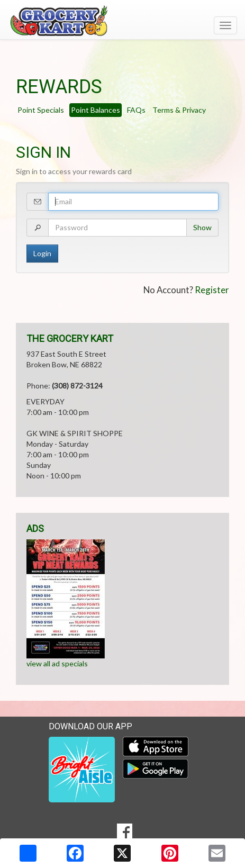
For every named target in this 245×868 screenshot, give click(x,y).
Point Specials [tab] (41, 110)
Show (202, 227)
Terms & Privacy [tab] (179, 110)
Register (212, 290)
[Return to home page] (122, 21)
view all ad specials (57, 663)
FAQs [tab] (136, 110)
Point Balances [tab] (96, 110)
